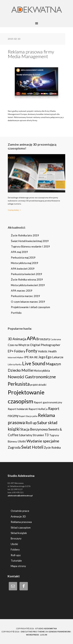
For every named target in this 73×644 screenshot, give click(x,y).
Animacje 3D (18, 516)
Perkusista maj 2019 (23, 257)
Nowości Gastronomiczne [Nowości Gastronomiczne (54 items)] (32, 377)
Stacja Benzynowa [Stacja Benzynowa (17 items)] (34, 429)
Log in (44, 635)
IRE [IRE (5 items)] (36, 357)
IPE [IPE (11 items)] (26, 357)
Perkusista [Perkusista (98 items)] (19, 384)
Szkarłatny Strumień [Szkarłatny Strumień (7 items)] (31, 435)
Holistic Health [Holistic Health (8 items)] (47, 351)
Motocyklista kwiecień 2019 (28, 285)
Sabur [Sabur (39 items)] (42, 423)
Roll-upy (16, 555)
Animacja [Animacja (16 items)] (19, 339)
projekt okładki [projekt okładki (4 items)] (38, 385)
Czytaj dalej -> (14, 210)
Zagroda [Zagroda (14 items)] (14, 447)
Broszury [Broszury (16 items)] (43, 339)
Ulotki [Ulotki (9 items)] (22, 441)
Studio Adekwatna (46, 628)
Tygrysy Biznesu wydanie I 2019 (30, 246)
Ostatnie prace (20, 511)
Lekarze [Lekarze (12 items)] (58, 357)
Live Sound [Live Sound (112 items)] (34, 363)
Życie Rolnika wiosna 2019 (27, 279)
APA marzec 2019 (22, 291)
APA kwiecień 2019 (23, 269)
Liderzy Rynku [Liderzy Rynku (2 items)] (15, 364)
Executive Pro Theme (33, 632)
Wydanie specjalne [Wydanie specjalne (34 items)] (43, 441)
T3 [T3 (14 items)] (47, 435)
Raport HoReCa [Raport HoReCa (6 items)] (38, 409)
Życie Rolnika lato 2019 (25, 235)
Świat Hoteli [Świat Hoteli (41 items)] (32, 447)
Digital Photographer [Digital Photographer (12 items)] (45, 345)
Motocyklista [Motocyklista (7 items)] (42, 371)
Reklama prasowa (21, 522)
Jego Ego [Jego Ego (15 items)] (45, 357)
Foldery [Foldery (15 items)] (20, 351)
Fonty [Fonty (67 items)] (32, 351)
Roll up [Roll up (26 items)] (31, 423)
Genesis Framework (60, 632)
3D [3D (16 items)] (10, 339)
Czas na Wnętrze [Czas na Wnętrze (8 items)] (19, 345)
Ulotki (14, 544)
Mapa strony (18, 566)
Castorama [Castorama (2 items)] (56, 339)
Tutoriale (16, 561)
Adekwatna (37, 10)
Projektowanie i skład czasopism (30, 307)
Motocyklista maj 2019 (25, 263)
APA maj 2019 (19, 252)
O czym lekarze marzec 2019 (28, 302)
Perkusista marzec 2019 (25, 296)
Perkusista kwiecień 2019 (26, 274)
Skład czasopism (21, 527)
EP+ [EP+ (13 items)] (11, 351)
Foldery (15, 549)
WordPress (33, 635)
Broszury (16, 538)
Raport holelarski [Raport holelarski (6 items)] (18, 409)
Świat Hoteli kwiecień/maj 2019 (30, 241)
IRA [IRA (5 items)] (31, 357)
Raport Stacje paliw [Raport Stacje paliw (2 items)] (28, 416)
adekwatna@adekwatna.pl (20, 495)
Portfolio (16, 313)
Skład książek (19, 533)
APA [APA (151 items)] (31, 338)
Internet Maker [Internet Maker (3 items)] (16, 357)
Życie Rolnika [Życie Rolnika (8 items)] (52, 447)
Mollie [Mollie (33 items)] (27, 370)
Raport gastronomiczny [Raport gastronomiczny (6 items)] (48, 402)
